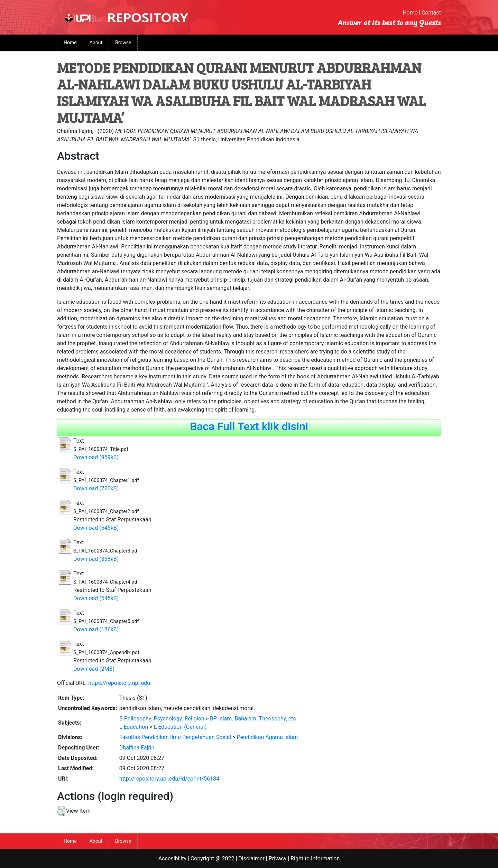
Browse (123, 43)
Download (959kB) (96, 457)
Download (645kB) (96, 528)
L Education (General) (180, 727)
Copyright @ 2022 (213, 858)
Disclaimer (251, 858)
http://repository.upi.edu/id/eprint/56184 (169, 779)
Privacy (278, 858)
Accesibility (172, 858)
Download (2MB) (94, 669)
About (96, 43)
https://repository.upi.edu (119, 683)
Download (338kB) (96, 559)
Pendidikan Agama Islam (267, 737)
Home (410, 13)
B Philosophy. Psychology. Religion (162, 719)
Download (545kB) (96, 598)
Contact (431, 13)
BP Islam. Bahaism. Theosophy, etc (253, 719)
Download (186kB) (96, 629)
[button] (61, 811)
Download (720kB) (96, 488)
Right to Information (315, 858)
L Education (134, 727)
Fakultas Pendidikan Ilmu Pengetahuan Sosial (175, 737)
